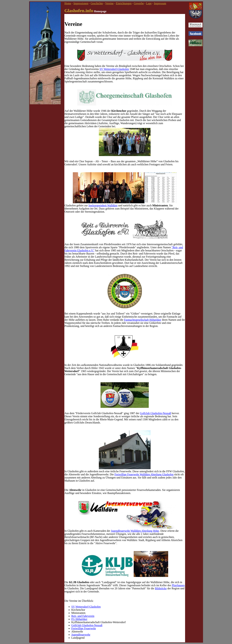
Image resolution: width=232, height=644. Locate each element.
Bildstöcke (161, 588)
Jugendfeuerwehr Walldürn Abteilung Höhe (135, 531)
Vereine (109, 3)
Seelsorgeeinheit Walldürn (103, 205)
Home (68, 3)
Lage (149, 3)
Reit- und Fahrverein (83, 616)
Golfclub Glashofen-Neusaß (155, 413)
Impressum (160, 3)
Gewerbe (139, 3)
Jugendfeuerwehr (81, 635)
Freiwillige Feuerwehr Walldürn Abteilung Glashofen (144, 474)
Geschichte (97, 3)
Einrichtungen (124, 3)
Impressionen (81, 3)
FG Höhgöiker (79, 619)
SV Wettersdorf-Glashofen (114, 69)
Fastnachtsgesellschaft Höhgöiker (143, 320)
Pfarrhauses (178, 585)
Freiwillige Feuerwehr (84, 628)
